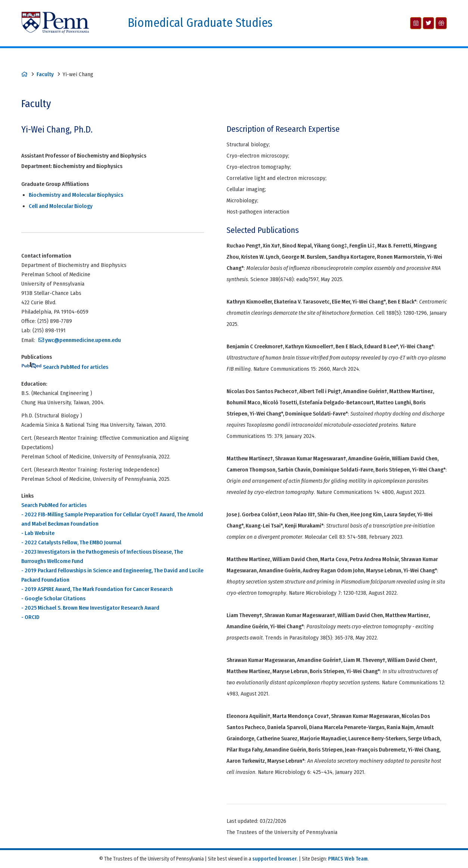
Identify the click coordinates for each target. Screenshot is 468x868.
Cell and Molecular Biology (61, 206)
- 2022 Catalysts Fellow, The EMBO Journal (71, 542)
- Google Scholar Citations (53, 598)
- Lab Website (38, 533)
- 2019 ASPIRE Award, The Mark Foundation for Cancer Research (97, 589)
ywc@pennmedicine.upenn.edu (83, 340)
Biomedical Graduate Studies (200, 23)
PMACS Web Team (348, 859)
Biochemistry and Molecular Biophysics (76, 195)
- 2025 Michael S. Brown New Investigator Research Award (90, 608)
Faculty (45, 74)
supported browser (274, 859)
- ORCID (30, 617)
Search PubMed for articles (65, 367)
